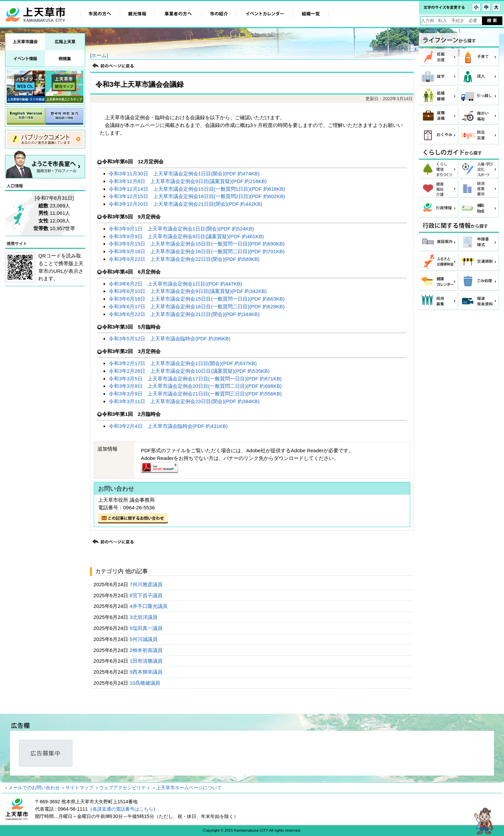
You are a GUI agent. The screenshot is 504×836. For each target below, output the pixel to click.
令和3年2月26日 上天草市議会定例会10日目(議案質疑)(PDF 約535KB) (189, 371)
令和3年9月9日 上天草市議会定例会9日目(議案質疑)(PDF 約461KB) (186, 236)
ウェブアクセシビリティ (125, 788)
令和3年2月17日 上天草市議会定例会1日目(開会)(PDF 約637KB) (183, 363)
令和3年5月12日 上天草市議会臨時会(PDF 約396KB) (170, 339)
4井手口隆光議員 (149, 606)
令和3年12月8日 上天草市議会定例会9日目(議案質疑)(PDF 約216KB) (188, 181)
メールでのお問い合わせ (34, 788)
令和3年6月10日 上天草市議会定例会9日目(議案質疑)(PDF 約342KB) (188, 291)
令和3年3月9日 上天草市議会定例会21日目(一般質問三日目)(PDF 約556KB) (195, 394)
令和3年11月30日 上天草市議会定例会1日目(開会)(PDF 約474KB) (184, 174)
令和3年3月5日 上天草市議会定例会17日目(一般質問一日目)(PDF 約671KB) (195, 379)
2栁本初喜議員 (147, 650)
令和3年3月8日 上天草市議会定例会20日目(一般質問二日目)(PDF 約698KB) (195, 386)
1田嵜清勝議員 (147, 661)
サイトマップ (79, 788)
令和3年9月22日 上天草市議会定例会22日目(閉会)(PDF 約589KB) (184, 259)
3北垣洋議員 (144, 617)
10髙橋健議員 (146, 683)
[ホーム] (99, 55)
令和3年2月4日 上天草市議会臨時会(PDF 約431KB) (168, 426)
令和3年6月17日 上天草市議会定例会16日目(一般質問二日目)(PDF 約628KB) (197, 306)
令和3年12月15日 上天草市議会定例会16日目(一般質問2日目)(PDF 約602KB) (197, 196)
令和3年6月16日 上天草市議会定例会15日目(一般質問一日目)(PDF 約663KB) (197, 299)
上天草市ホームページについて (189, 788)
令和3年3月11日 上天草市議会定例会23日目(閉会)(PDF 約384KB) (184, 401)
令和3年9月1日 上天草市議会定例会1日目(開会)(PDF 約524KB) (181, 229)
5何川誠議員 (144, 639)
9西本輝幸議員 (147, 672)
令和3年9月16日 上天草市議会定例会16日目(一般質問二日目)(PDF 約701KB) (197, 251)
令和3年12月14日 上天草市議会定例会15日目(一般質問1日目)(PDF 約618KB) (197, 189)
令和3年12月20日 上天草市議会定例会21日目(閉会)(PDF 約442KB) (186, 204)
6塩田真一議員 (147, 628)
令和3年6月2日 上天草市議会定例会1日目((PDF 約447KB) (175, 284)
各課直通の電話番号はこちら (123, 809)
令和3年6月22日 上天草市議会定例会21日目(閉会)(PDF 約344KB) (184, 314)
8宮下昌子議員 (147, 595)
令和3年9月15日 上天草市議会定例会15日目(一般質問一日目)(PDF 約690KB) (197, 244)
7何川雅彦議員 (147, 584)
